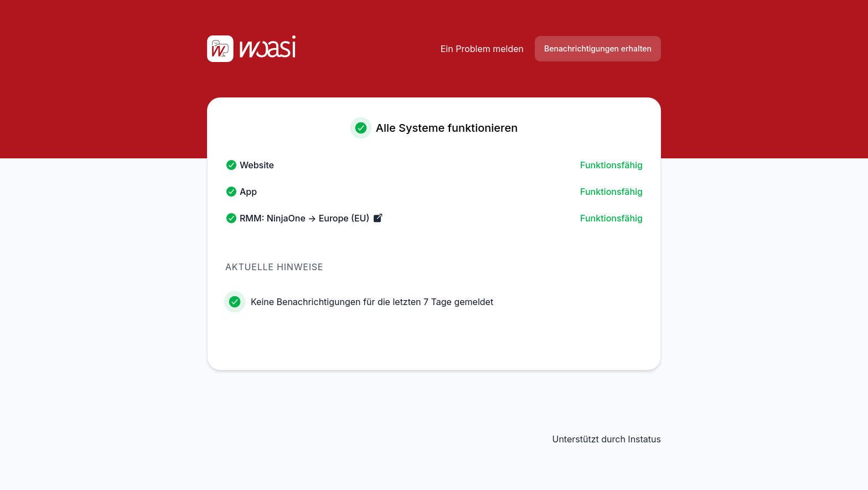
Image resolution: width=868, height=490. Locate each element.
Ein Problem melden (482, 49)
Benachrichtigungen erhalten (598, 48)
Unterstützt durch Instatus (606, 439)
